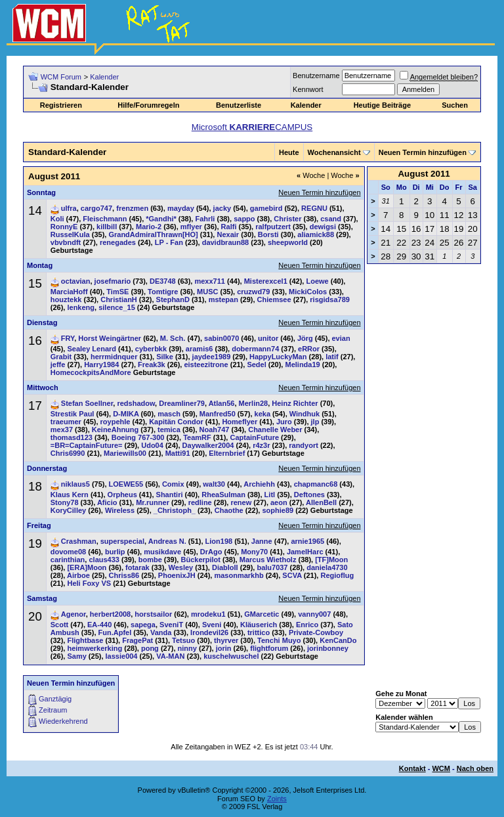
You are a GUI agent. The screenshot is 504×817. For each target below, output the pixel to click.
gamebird (266, 208)
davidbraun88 (226, 242)
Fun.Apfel (115, 632)
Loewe (317, 281)
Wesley (180, 567)
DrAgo (211, 552)
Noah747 (215, 430)
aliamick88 (316, 234)
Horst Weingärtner (110, 338)
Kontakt (412, 768)
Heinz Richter (295, 403)
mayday (181, 208)
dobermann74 (255, 349)
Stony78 (65, 502)
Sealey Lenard (92, 349)
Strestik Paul (73, 414)
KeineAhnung (115, 430)
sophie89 (278, 510)
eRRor (309, 349)
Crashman (79, 541)
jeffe (58, 364)
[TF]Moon (331, 560)
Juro (284, 422)
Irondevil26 (209, 632)
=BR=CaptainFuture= (87, 445)
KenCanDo (338, 640)
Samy (76, 656)
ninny (187, 648)
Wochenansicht (334, 152)
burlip (115, 552)
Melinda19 (302, 364)
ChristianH (119, 299)
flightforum (269, 648)
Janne (262, 541)
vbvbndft (66, 242)
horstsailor (153, 614)
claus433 (104, 560)
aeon (279, 502)
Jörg (305, 338)
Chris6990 (68, 453)
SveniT (171, 625)
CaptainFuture (254, 437)
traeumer (66, 422)
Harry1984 (101, 364)
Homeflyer (240, 422)
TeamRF (197, 437)
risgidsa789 (330, 299)
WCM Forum (61, 77)
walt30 (214, 484)
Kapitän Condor (176, 422)
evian (341, 338)
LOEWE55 (126, 484)
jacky (222, 208)
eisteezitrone (206, 364)
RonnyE (64, 227)
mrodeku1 (208, 614)
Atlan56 (222, 403)
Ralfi (229, 227)
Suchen (455, 105)
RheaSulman (223, 495)
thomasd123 (72, 437)
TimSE (117, 292)
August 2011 (424, 174)
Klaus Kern (70, 495)
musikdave (162, 552)
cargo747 (96, 208)
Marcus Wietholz (268, 560)
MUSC (207, 292)
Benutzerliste (239, 105)
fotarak (137, 567)
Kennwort (308, 89)
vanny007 (314, 614)
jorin (224, 648)
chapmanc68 (316, 484)
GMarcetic (262, 614)
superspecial (122, 541)
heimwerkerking (94, 648)
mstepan (223, 299)
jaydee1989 (212, 357)
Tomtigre (163, 292)
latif (332, 357)
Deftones (309, 495)
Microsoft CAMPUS (252, 127)
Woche (311, 175)
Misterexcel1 (266, 281)
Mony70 (254, 552)
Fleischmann (105, 219)
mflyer (191, 227)
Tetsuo (183, 640)
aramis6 (199, 349)
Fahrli (205, 219)
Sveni (212, 625)
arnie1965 (307, 541)
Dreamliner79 (182, 403)
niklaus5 (75, 484)
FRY (68, 338)
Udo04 (152, 445)
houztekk (66, 299)
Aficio (107, 502)
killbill (107, 227)
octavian (76, 281)
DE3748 (163, 281)
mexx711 (210, 281)
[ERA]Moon (87, 567)
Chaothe (229, 510)
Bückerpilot (200, 560)
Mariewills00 (125, 453)
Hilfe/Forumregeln (148, 105)
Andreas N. (167, 541)
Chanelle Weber (275, 430)
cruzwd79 (253, 292)
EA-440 (99, 625)
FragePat (137, 640)
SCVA (292, 575)
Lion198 (219, 541)
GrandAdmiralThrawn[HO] (153, 234)
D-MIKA (126, 414)
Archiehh (259, 484)
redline (200, 502)
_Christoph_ (175, 510)
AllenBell (321, 502)
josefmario (113, 281)
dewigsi (323, 227)
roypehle (115, 422)
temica (169, 430)
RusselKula (70, 234)
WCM (441, 768)
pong (150, 648)
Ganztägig (55, 699)
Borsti (268, 234)
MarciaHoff (69, 292)
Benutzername (316, 76)
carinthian (68, 560)
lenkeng (81, 307)
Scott (60, 625)
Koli (57, 219)
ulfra (69, 208)
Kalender (104, 77)
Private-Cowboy (316, 632)
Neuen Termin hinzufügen (423, 152)
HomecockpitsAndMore (91, 372)
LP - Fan (169, 242)
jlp (315, 422)
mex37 (62, 430)
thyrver (226, 640)
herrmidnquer (114, 357)
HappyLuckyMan (278, 357)
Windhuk (304, 414)
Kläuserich (259, 625)
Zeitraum (53, 710)
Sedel (256, 364)
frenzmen (132, 208)
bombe (150, 560)
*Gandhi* (161, 219)
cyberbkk (151, 349)
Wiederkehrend (63, 721)
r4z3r (261, 445)
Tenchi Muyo (279, 640)
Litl (270, 495)
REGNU (314, 208)
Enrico (307, 625)
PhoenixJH (177, 575)
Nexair (228, 234)
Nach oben (475, 768)
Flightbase (85, 640)
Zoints (277, 799)
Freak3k (152, 364)
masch (169, 414)
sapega (143, 625)
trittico (259, 632)
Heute (289, 152)
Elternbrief (227, 453)
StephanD (173, 299)
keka (262, 414)
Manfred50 (218, 414)
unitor (268, 338)
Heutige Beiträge (382, 105)
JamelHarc (305, 552)
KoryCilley (68, 510)
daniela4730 (327, 567)
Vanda (161, 632)
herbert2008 (110, 614)
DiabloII (225, 567)
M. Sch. (173, 338)
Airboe (78, 575)
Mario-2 (149, 227)
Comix (173, 484)
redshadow (136, 403)
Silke (165, 357)
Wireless (120, 510)
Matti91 (178, 453)
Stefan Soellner (87, 403)
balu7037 (272, 567)
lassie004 (122, 656)
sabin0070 (221, 338)
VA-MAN (170, 656)
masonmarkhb (239, 575)
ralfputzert (273, 227)
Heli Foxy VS (89, 583)
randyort (304, 445)
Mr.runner (153, 502)
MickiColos (308, 292)
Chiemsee (274, 299)
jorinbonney (328, 648)
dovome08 (68, 552)
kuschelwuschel (231, 656)
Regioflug (337, 575)
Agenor (73, 614)
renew (241, 502)
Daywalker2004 (208, 445)
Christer (287, 219)
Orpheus (122, 495)
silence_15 (117, 307)
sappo (244, 219)
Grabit (61, 357)
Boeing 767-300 (138, 437)
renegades (118, 242)
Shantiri (170, 495)
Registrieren (61, 105)
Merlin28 (254, 403)
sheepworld (288, 242)
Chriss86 (124, 575)
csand (331, 219)
